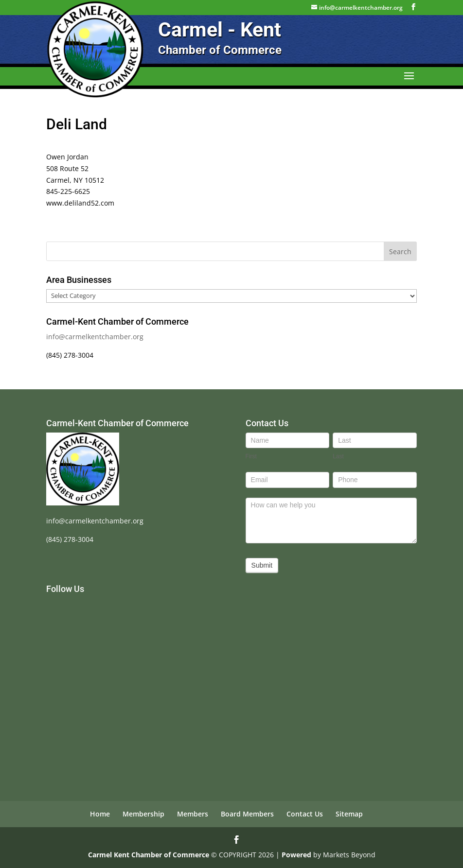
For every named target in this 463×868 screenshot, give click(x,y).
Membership (143, 814)
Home (100, 814)
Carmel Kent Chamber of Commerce (149, 855)
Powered (296, 855)
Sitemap (349, 814)
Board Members (247, 814)
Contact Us (305, 814)
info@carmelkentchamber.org (95, 337)
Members (193, 814)
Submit (262, 565)
